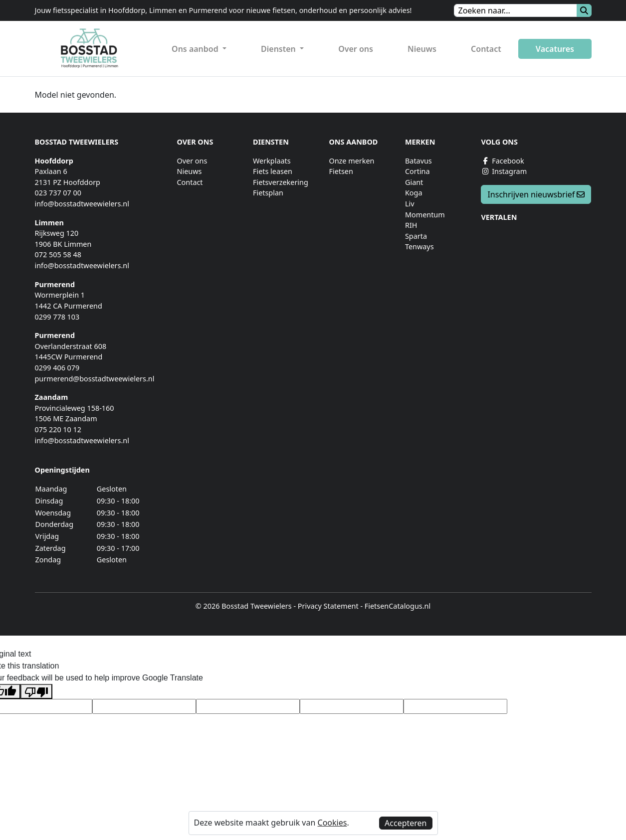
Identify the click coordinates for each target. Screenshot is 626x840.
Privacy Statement (328, 606)
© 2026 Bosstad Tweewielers (244, 606)
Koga (414, 193)
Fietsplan (268, 193)
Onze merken (351, 161)
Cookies (332, 823)
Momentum (425, 215)
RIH (411, 225)
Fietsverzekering (281, 182)
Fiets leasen (273, 171)
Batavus (418, 161)
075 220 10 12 (58, 429)
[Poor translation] (36, 692)
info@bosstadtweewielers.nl (82, 204)
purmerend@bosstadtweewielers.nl (95, 379)
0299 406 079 (57, 368)
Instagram (504, 171)
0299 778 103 (57, 317)
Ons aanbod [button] (196, 49)
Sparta (416, 236)
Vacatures (555, 49)
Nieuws (422, 49)
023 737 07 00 (58, 193)
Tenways (419, 247)
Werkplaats (272, 161)
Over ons (356, 49)
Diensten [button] (279, 49)
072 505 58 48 (58, 254)
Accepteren (406, 823)
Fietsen (341, 171)
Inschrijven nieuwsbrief (536, 194)
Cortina (417, 171)
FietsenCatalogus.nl (398, 606)
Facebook (502, 161)
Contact (486, 49)
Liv (410, 204)
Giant (414, 182)
